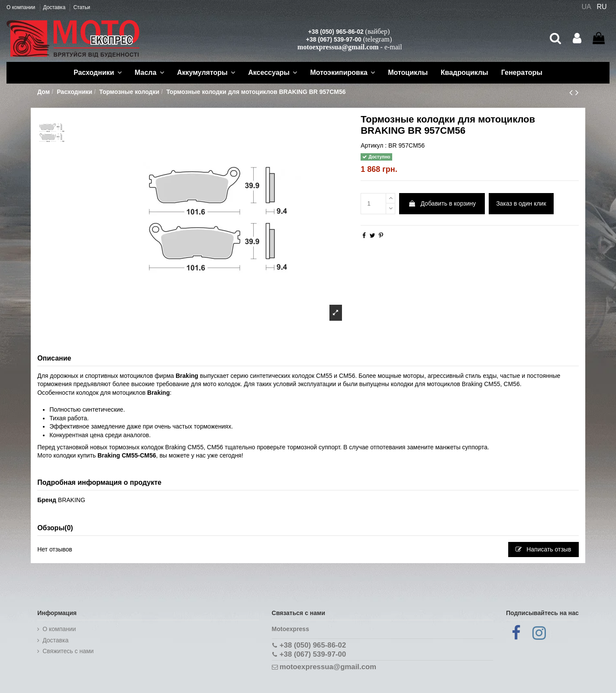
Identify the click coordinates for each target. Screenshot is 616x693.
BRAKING (72, 500)
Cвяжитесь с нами (68, 651)
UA (586, 7)
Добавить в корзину (442, 203)
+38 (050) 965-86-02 (336, 32)
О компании (22, 7)
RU (602, 7)
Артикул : (374, 145)
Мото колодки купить (66, 455)
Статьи (82, 7)
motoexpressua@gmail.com (338, 47)
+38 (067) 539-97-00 (334, 39)
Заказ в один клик (521, 203)
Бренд (47, 500)
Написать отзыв (543, 549)
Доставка (55, 7)
